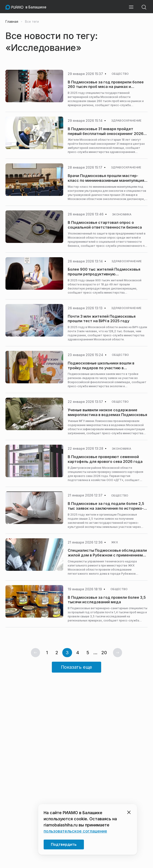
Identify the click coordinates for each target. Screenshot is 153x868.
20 (104, 653)
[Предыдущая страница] (35, 653)
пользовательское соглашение (75, 831)
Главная (12, 22)
